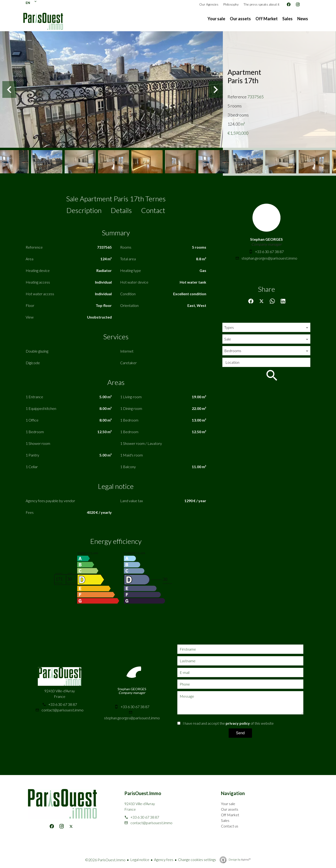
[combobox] (266, 327)
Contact (153, 210)
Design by (240, 859)
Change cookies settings (197, 859)
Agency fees (164, 859)
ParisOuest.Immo (143, 793)
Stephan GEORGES (266, 239)
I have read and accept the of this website (228, 723)
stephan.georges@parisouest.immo (269, 258)
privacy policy (238, 723)
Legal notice (140, 859)
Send (240, 733)
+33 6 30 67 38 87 (269, 252)
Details (121, 210)
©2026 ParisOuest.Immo (105, 860)
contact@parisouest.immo (63, 710)
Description (84, 210)
